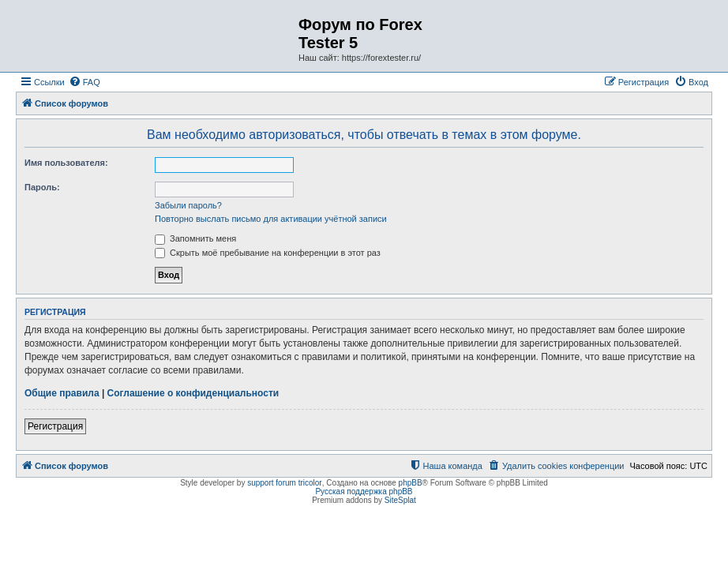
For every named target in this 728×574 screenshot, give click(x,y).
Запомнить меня (195, 238)
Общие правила (62, 393)
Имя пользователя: (66, 163)
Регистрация (55, 426)
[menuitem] (84, 82)
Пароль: (42, 187)
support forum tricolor (284, 483)
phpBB (411, 483)
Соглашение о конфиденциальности (193, 393)
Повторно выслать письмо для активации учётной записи (271, 219)
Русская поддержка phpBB (364, 491)
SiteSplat (400, 500)
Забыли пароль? (188, 205)
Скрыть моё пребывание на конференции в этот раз (268, 253)
